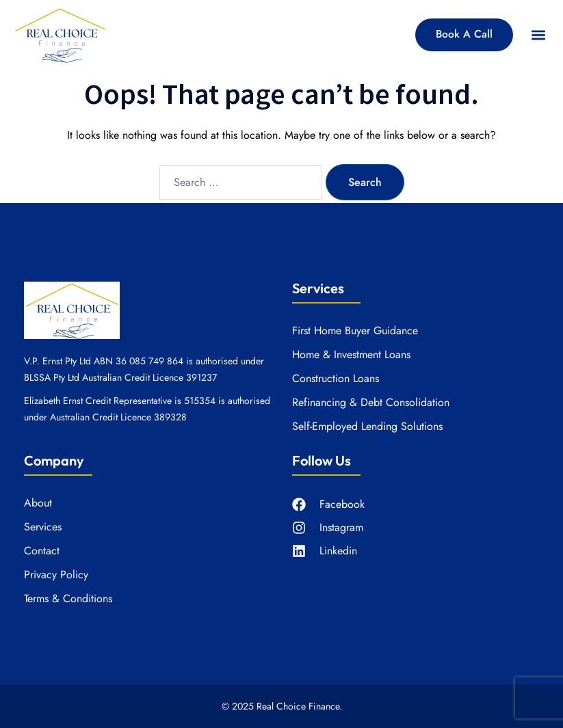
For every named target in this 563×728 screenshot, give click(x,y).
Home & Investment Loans (351, 355)
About (38, 503)
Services (43, 527)
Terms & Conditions (68, 599)
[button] (538, 35)
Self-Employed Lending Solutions (367, 427)
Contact (42, 551)
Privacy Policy (56, 575)
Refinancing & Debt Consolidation (371, 403)
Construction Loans (336, 379)
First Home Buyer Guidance (355, 331)
